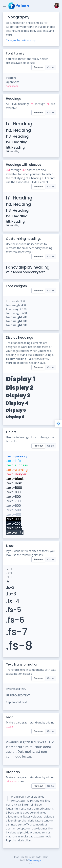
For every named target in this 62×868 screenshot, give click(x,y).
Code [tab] (50, 67)
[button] (56, 6)
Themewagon (35, 860)
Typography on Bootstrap (21, 40)
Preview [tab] (38, 67)
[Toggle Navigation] (4, 6)
